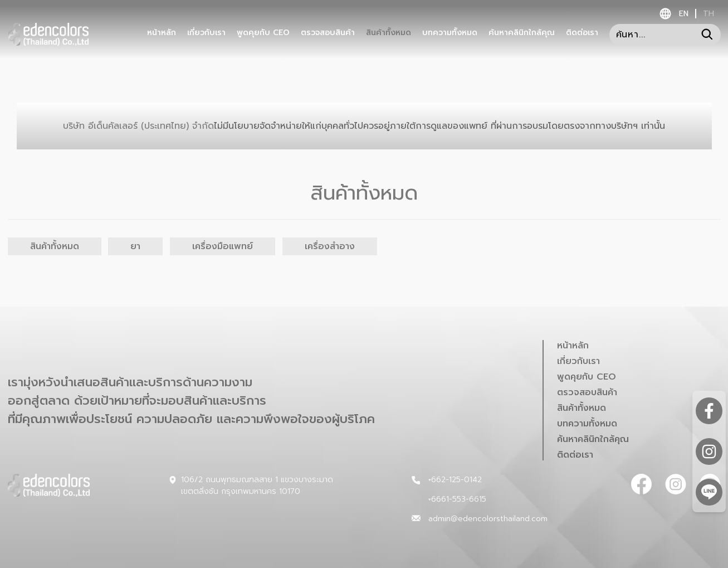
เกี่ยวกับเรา (206, 33)
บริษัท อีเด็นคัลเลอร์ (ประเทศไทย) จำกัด (364, 126)
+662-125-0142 (455, 480)
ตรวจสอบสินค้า (328, 33)
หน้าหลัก (162, 33)
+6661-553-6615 (457, 499)
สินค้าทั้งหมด (389, 33)
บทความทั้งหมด (450, 33)
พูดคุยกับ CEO (263, 33)
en (684, 14)
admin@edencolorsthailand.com (488, 519)
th (709, 14)
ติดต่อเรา (582, 33)
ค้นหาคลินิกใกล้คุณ (522, 33)
